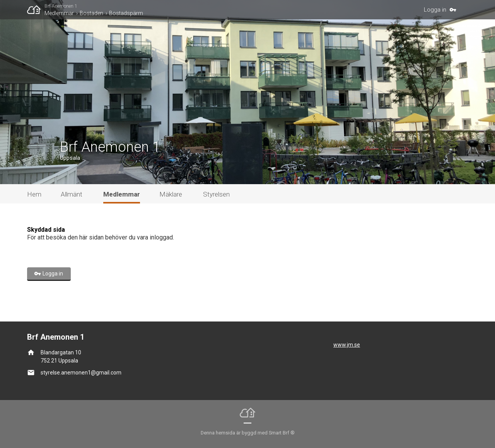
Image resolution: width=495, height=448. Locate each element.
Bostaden (91, 13)
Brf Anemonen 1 (61, 6)
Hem (34, 194)
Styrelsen (216, 194)
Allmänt (72, 194)
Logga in (435, 10)
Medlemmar (59, 13)
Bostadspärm (126, 13)
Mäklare (171, 194)
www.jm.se (347, 345)
